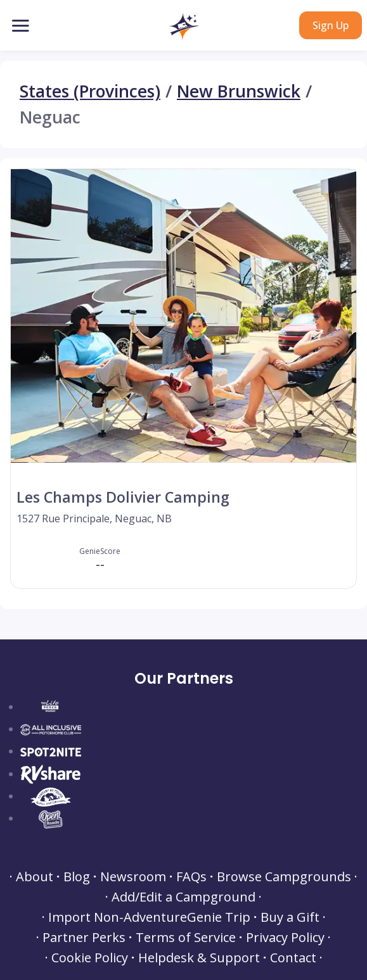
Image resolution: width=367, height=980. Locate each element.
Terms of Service (186, 938)
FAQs (191, 877)
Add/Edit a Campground (183, 897)
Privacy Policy (285, 938)
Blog (77, 877)
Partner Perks (84, 938)
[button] (183, 27)
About (35, 877)
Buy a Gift (290, 917)
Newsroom (133, 877)
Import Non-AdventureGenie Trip (149, 917)
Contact (293, 958)
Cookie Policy (90, 958)
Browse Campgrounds (284, 877)
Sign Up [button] (331, 25)
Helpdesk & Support (199, 958)
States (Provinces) (90, 91)
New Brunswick (239, 91)
